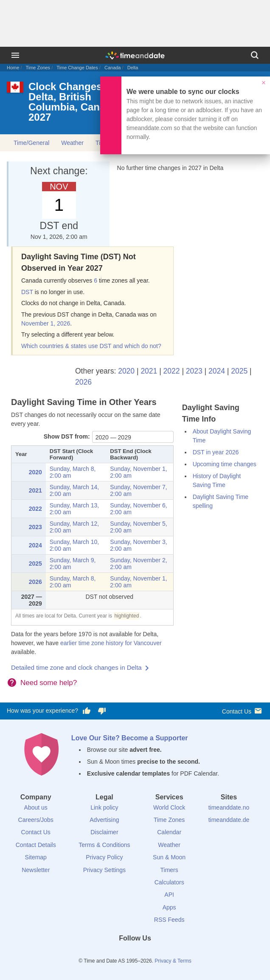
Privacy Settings (104, 870)
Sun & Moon (169, 857)
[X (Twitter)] (121, 954)
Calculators (169, 882)
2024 (217, 371)
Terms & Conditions (104, 845)
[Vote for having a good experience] (87, 711)
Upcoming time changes (225, 464)
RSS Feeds (169, 920)
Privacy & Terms (173, 961)
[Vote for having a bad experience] (102, 711)
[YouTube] (164, 954)
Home (13, 68)
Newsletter (36, 870)
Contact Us (243, 711)
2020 (126, 371)
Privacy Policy (104, 857)
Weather (72, 143)
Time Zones (38, 68)
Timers (169, 870)
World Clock (169, 807)
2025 (239, 371)
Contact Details (36, 845)
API (169, 895)
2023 (194, 371)
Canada (113, 68)
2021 (149, 371)
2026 (83, 382)
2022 (172, 371)
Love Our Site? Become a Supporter (130, 738)
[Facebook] (106, 954)
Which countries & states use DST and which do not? (91, 346)
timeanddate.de (229, 820)
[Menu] (15, 55)
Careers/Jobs (36, 820)
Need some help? (49, 683)
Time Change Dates (77, 68)
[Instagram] (149, 954)
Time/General (31, 143)
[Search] (255, 55)
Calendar (169, 832)
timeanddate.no (229, 807)
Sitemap (36, 857)
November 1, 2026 (46, 323)
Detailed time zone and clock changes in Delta (76, 667)
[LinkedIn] (135, 954)
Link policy (104, 807)
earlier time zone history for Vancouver (111, 643)
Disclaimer (104, 832)
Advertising (104, 820)
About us (36, 807)
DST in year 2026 (216, 452)
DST (27, 292)
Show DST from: (67, 436)
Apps (169, 907)
